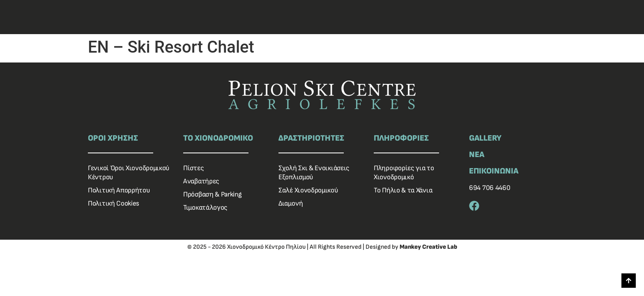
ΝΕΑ (477, 155)
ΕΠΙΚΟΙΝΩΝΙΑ (494, 171)
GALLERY (485, 138)
